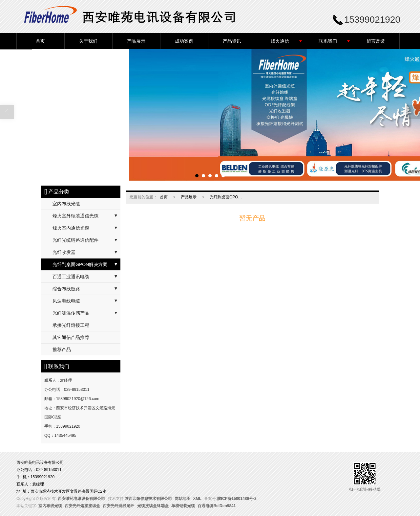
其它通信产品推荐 (71, 337)
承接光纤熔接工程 (71, 325)
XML (197, 499)
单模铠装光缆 (183, 506)
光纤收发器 (64, 252)
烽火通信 (280, 41)
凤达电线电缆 (66, 301)
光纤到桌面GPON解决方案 (80, 264)
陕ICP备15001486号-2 (237, 499)
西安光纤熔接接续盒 (82, 506)
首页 (40, 41)
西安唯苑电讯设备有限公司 (81, 499)
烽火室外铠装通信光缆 (75, 216)
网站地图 (182, 499)
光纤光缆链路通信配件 (75, 240)
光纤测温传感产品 (71, 313)
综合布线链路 (66, 289)
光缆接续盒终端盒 (153, 506)
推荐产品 (62, 349)
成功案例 (184, 41)
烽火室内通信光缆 (71, 228)
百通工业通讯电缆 (71, 277)
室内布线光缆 (66, 204)
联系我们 (328, 41)
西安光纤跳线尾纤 (118, 506)
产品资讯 (232, 41)
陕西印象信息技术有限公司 (148, 499)
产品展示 (136, 41)
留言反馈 (376, 41)
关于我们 (88, 41)
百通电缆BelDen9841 (217, 506)
